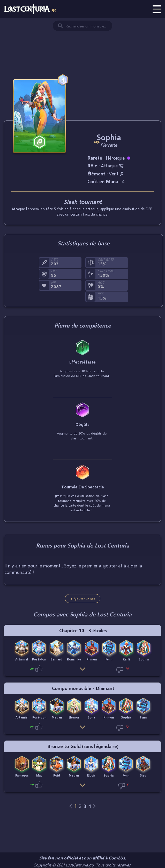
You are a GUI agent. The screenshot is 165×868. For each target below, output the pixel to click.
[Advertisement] (82, 44)
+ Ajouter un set (83, 599)
